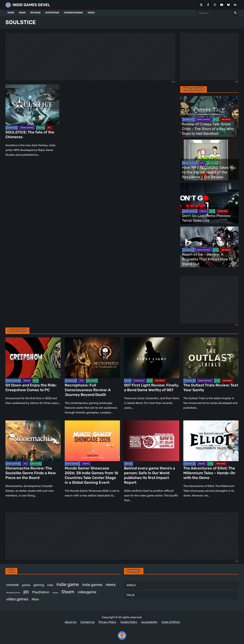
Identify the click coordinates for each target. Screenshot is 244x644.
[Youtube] (222, 5)
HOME (11, 13)
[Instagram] (215, 5)
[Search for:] (235, 13)
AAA (128, 381)
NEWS (22, 13)
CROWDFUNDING (73, 13)
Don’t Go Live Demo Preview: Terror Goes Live (207, 218)
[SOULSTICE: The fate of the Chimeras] (32, 105)
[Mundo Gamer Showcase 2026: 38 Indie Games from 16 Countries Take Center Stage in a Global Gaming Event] (92, 441)
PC (49, 128)
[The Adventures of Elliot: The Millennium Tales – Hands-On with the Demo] (211, 441)
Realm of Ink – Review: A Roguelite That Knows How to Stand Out (207, 259)
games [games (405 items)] (26, 585)
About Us (71, 622)
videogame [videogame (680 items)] (87, 592)
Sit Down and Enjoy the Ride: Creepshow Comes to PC (31, 388)
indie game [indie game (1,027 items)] (68, 584)
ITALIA (131, 595)
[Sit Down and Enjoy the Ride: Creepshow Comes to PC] (33, 358)
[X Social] (201, 5)
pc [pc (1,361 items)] (26, 592)
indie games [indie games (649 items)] (92, 585)
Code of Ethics (171, 622)
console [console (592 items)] (12, 585)
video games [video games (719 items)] (17, 599)
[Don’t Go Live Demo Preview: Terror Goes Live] (209, 203)
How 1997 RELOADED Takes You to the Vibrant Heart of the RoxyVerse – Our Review (209, 172)
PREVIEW (223, 211)
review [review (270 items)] (55, 593)
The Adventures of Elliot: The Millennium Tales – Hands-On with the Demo (209, 473)
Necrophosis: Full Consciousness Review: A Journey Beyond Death (88, 390)
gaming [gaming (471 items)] (39, 585)
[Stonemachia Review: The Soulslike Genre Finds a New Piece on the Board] (33, 441)
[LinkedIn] (235, 5)
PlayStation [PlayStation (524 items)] (41, 592)
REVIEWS (35, 13)
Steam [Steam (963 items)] (68, 592)
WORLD (131, 585)
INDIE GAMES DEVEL (31, 5)
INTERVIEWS (52, 13)
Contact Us (88, 622)
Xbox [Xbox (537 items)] (35, 599)
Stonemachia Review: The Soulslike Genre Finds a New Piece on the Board (31, 473)
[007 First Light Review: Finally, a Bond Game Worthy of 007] (152, 358)
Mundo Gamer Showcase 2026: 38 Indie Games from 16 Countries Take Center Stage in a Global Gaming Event (91, 475)
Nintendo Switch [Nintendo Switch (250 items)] (13, 593)
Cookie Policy (129, 622)
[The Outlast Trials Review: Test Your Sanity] (211, 358)
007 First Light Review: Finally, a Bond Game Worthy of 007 (152, 388)
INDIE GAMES (27, 128)
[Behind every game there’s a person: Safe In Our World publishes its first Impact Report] (152, 441)
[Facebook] (208, 5)
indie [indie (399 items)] (50, 585)
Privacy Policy (108, 622)
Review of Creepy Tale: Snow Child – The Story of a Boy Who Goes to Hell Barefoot (208, 129)
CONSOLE (12, 128)
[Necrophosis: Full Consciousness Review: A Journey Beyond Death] (92, 358)
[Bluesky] (228, 5)
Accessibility (149, 622)
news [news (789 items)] (111, 585)
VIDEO (91, 13)
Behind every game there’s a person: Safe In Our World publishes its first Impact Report (150, 475)
